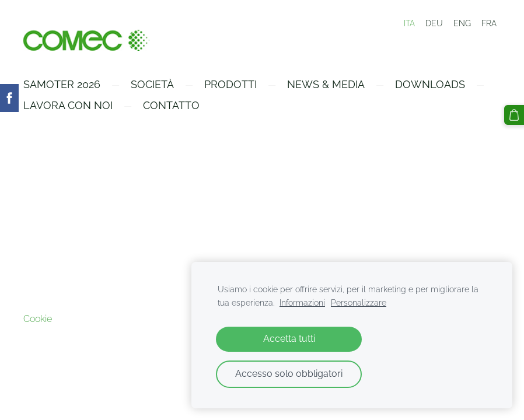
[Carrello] (514, 115)
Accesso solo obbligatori (289, 374)
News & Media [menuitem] (326, 84)
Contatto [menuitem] (171, 105)
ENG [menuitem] (462, 23)
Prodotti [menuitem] (230, 84)
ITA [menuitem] (409, 23)
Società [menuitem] (152, 84)
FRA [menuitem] (489, 23)
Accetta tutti (289, 339)
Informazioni (302, 302)
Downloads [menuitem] (430, 84)
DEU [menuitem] (434, 23)
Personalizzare (359, 302)
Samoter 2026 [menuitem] (62, 84)
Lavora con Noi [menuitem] (68, 105)
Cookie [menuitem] (38, 319)
